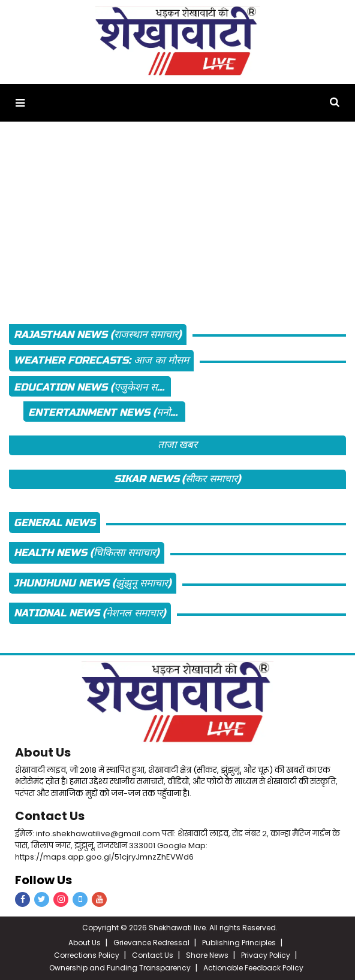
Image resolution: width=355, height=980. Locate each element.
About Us (43, 752)
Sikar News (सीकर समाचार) (177, 479)
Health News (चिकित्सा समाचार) (87, 553)
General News (55, 523)
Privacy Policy (266, 955)
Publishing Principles (239, 943)
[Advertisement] (177, 219)
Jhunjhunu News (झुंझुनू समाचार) (93, 583)
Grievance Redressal (151, 943)
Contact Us (50, 816)
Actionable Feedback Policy (253, 968)
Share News (207, 955)
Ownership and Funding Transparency (120, 968)
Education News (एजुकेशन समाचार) (92, 387)
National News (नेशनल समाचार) (90, 613)
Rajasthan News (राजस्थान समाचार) (98, 335)
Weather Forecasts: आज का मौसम (101, 360)
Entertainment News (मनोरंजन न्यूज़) (107, 412)
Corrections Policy (87, 955)
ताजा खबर (178, 445)
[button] (20, 103)
